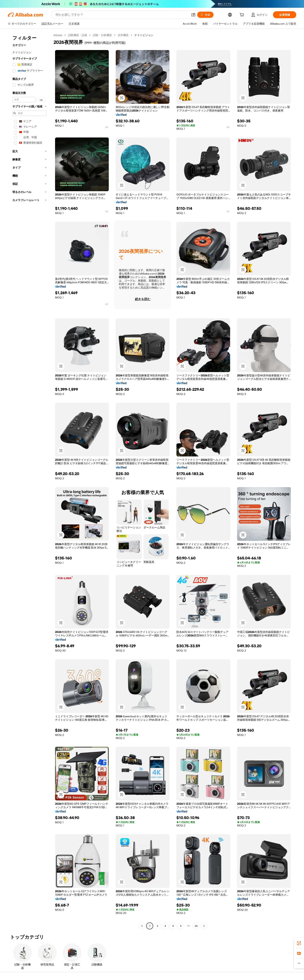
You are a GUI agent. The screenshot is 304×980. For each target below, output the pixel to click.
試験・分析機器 (102, 35)
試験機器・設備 (78, 35)
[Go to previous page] (142, 926)
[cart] (243, 15)
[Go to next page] (204, 926)
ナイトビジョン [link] (144, 35)
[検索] (205, 15)
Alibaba (58, 35)
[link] (299, 943)
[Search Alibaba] (122, 15)
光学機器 (123, 35)
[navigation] (29, 481)
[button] (193, 15)
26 (196, 926)
